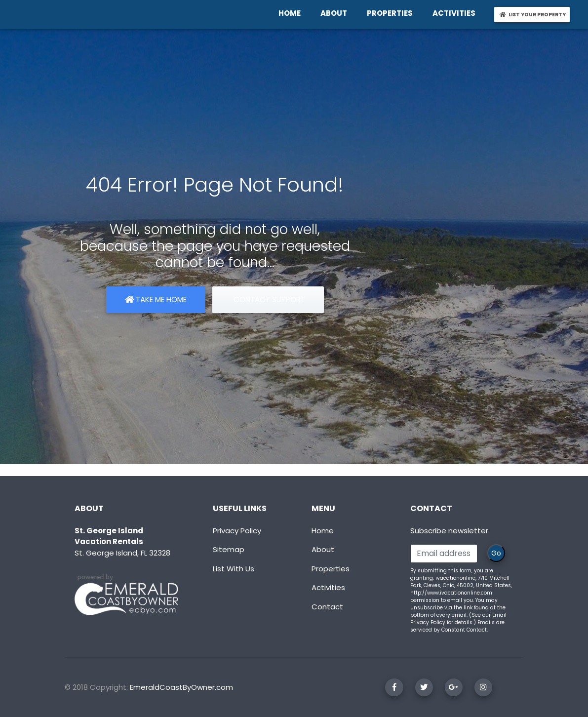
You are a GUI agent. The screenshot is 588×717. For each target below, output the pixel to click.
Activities (328, 587)
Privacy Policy (237, 531)
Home (323, 531)
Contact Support (268, 299)
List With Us (234, 569)
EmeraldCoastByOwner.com (181, 687)
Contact (327, 607)
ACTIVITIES (456, 13)
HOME (292, 13)
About (323, 549)
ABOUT (336, 13)
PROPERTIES (392, 13)
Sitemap (229, 549)
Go (496, 553)
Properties (331, 569)
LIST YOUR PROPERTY (534, 14)
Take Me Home (156, 299)
